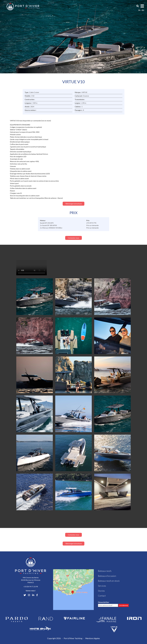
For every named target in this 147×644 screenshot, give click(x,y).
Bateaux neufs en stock (109, 581)
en (143, 10)
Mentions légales (93, 638)
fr (139, 10)
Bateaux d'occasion (107, 576)
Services (102, 586)
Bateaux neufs (105, 571)
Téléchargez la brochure (73, 204)
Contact (102, 596)
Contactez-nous (73, 238)
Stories (101, 591)
